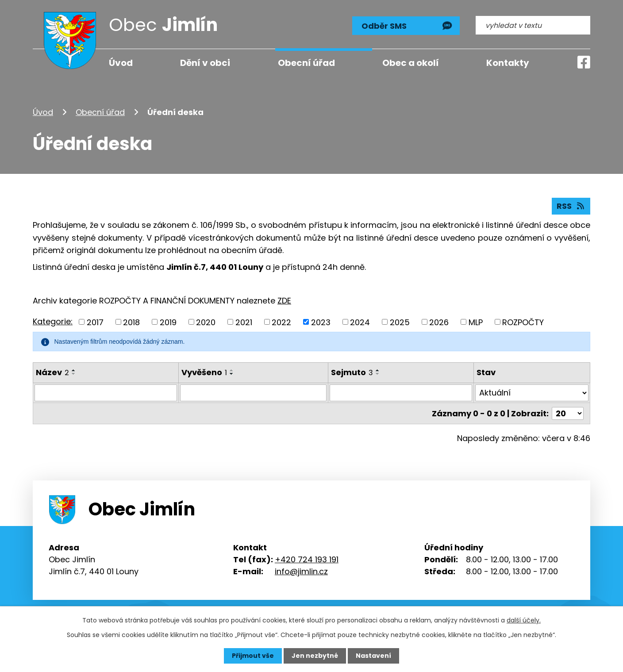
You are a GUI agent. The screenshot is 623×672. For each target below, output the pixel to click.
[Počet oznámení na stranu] (568, 413)
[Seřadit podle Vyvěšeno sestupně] (232, 374)
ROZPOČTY (523, 322)
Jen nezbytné (315, 656)
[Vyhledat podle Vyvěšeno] (253, 393)
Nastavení (373, 656)
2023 (321, 322)
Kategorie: (53, 321)
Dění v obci (205, 63)
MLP (476, 322)
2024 (360, 322)
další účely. (524, 620)
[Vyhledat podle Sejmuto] (401, 393)
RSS (571, 206)
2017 (95, 322)
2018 (131, 322)
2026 (439, 322)
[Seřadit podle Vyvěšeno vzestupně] (232, 370)
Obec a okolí (411, 63)
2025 (400, 322)
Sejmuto (352, 372)
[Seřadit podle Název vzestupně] (74, 370)
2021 (244, 322)
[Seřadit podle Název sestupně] (74, 374)
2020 (206, 322)
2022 (281, 322)
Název (52, 372)
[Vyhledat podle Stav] (532, 393)
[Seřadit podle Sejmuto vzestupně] (378, 370)
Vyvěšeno (204, 372)
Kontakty (508, 63)
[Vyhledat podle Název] (106, 393)
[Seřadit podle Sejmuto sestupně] (378, 374)
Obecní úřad (100, 112)
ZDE (284, 301)
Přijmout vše (253, 656)
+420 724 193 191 (307, 559)
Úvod (43, 112)
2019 (168, 322)
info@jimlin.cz (301, 571)
